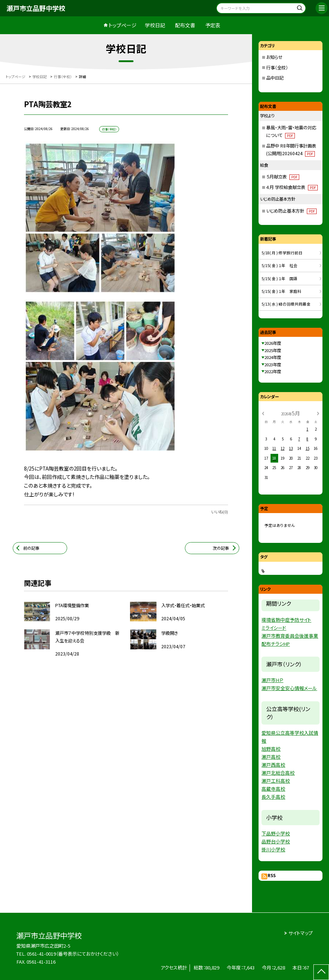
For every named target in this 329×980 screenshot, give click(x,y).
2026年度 (273, 343)
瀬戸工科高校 (276, 781)
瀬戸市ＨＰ (272, 680)
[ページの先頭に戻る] (321, 972)
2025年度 (273, 350)
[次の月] (318, 413)
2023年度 (273, 364)
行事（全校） (277, 68)
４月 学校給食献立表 (292, 187)
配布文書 (185, 25)
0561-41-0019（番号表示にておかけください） (73, 954)
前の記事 (31, 548)
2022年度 (273, 371)
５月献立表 (283, 177)
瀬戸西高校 (273, 765)
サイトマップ (300, 933)
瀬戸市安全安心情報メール (289, 688)
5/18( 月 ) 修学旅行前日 (282, 253)
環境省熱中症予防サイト (286, 620)
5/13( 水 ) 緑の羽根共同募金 (286, 304)
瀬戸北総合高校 (278, 773)
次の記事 (221, 548)
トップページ (123, 25)
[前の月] (263, 413)
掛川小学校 (273, 849)
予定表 (213, 25)
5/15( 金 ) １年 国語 (279, 279)
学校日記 (155, 25)
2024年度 (273, 357)
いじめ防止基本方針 (291, 211)
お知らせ (274, 57)
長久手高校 (273, 797)
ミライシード (274, 628)
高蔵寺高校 (273, 789)
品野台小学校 (276, 841)
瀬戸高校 (271, 757)
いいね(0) (220, 512)
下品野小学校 (276, 833)
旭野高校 (271, 749)
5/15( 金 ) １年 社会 (279, 265)
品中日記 (275, 78)
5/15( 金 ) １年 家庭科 (281, 291)
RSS (272, 875)
